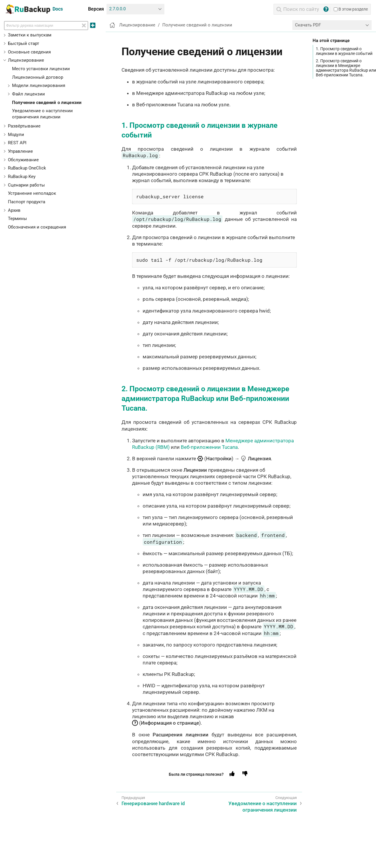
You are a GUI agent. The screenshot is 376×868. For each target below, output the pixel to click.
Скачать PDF (308, 25)
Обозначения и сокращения (37, 227)
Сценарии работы (26, 185)
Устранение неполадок (32, 193)
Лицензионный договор (38, 77)
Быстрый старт (23, 43)
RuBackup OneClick (27, 168)
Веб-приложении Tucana (209, 447)
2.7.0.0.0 (117, 9)
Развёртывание (24, 126)
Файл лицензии (28, 94)
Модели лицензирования (39, 85)
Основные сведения (29, 52)
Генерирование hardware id (153, 803)
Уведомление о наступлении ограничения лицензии (263, 807)
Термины (17, 219)
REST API (17, 143)
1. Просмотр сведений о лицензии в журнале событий (344, 51)
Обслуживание (23, 160)
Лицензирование (26, 60)
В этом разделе (351, 9)
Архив (14, 210)
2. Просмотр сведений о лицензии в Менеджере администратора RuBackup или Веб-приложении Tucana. (346, 68)
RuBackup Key (22, 177)
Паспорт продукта (27, 202)
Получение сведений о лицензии (47, 103)
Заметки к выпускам (30, 35)
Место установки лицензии (41, 69)
